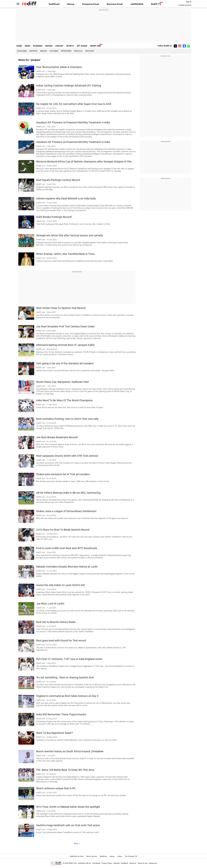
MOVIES (49, 46)
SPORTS (70, 46)
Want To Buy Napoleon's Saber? (55, 733)
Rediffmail (54, 4)
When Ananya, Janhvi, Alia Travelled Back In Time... (66, 254)
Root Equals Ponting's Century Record (58, 180)
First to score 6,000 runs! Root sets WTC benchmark (67, 548)
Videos (120, 856)
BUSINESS (38, 46)
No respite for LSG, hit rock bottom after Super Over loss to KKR (74, 104)
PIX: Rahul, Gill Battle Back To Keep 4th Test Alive (65, 770)
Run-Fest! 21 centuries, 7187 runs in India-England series (69, 659)
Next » (77, 844)
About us (133, 863)
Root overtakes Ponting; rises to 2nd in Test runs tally (67, 419)
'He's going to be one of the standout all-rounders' (65, 363)
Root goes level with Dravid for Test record (61, 641)
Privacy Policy (107, 863)
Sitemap (116, 863)
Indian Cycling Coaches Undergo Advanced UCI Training (69, 86)
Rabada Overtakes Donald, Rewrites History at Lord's (67, 567)
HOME (19, 46)
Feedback (124, 863)
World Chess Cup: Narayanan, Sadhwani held (62, 382)
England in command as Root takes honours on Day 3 (67, 696)
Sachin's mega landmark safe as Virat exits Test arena (68, 825)
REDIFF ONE (96, 46)
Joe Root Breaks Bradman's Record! (57, 437)
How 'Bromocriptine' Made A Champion (59, 67)
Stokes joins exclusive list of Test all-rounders (63, 474)
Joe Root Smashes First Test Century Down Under (65, 327)
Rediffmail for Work (77, 856)
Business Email (115, 4)
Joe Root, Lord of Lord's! (50, 604)
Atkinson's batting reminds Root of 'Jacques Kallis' (65, 345)
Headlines (22, 51)
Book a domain (92, 856)
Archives (90, 51)
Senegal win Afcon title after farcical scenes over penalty (70, 235)
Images (43, 51)
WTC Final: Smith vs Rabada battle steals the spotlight (68, 807)
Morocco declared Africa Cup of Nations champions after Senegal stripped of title (84, 162)
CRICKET (59, 46)
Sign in (189, 2)
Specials (78, 51)
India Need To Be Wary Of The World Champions (64, 400)
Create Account (185, 5)
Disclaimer (96, 863)
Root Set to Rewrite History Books (56, 622)
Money (71, 4)
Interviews (66, 51)
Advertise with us (85, 863)
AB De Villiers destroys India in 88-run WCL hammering (68, 493)
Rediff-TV (156, 4)
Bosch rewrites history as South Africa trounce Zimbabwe (70, 751)
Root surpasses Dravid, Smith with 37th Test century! (67, 456)
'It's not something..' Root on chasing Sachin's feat (65, 678)
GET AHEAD (82, 46)
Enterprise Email (91, 4)
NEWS (28, 46)
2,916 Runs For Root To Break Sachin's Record (63, 530)
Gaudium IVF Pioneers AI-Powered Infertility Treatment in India (73, 123)
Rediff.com (73, 863)
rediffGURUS (137, 4)
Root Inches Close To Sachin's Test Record (61, 308)
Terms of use (142, 863)
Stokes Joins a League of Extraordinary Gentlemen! (66, 511)
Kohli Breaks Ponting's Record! (54, 217)
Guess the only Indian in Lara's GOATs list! (61, 585)
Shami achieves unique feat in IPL (56, 788)
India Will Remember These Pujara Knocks (61, 714)
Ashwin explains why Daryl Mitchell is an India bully (66, 199)
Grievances (153, 863)
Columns (54, 51)
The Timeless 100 (131, 856)
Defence (33, 51)
